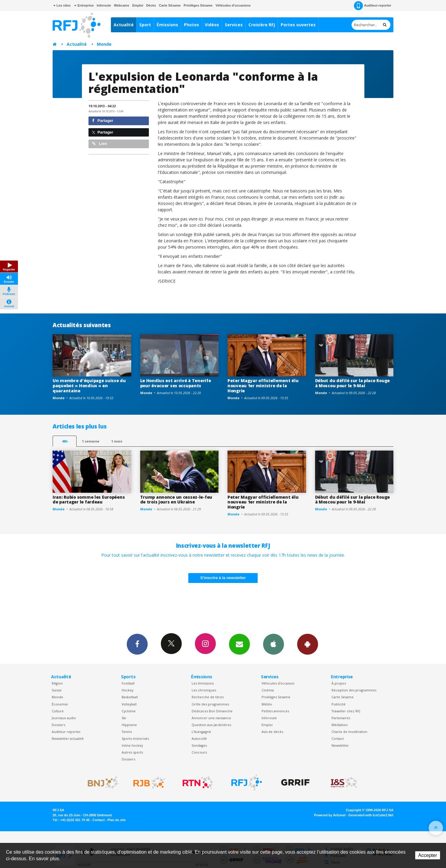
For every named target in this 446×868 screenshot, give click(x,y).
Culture (58, 711)
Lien (100, 144)
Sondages (199, 745)
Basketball (130, 697)
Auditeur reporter (66, 732)
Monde (104, 44)
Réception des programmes (354, 690)
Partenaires (341, 718)
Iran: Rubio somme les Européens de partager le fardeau (89, 500)
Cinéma (268, 690)
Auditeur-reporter (373, 6)
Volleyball (129, 704)
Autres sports (132, 752)
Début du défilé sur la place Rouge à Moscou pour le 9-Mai (352, 383)
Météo (267, 704)
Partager (103, 121)
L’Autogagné (201, 732)
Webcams (122, 5)
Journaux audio (64, 718)
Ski (124, 718)
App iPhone (274, 644)
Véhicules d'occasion (278, 683)
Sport (145, 25)
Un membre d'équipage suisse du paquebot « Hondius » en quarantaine (89, 386)
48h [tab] (65, 441)
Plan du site (116, 820)
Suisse (57, 690)
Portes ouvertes (298, 25)
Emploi (138, 5)
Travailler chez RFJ (346, 711)
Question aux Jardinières (211, 725)
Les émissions (203, 683)
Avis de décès (272, 732)
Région (57, 683)
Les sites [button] (62, 5)
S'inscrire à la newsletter (223, 578)
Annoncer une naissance (211, 718)
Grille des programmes (210, 704)
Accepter (428, 855)
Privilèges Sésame (198, 5)
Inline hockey (132, 745)
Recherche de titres (208, 697)
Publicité (339, 704)
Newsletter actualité (68, 738)
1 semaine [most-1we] (91, 441)
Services (234, 25)
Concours (199, 752)
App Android (308, 644)
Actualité (124, 25)
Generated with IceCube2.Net (371, 815)
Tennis (127, 732)
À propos (339, 683)
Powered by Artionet (330, 815)
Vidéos (212, 25)
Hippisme (129, 725)
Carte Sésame (170, 5)
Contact (338, 738)
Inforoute (104, 5)
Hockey (127, 690)
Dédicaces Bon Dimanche (212, 711)
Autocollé (199, 738)
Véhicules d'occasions (233, 5)
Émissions (167, 25)
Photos (191, 25)
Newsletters (239, 644)
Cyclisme (129, 711)
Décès (151, 5)
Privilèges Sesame (276, 697)
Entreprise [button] (84, 5)
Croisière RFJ (262, 25)
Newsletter (340, 745)
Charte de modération (349, 732)
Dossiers (58, 725)
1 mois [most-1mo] (117, 441)
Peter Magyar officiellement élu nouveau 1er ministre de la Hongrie (263, 386)
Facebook (137, 644)
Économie (60, 704)
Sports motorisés (135, 738)
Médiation (340, 725)
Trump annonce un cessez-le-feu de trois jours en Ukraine (176, 500)
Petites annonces (275, 711)
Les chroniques (204, 690)
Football (128, 683)
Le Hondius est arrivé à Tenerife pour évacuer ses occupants (176, 383)
